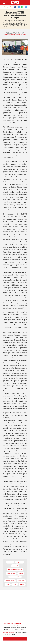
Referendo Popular (10, 581)
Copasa (15, 584)
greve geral (15, 566)
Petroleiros (10, 562)
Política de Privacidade (9, 633)
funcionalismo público (15, 577)
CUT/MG (21, 573)
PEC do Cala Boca (11, 573)
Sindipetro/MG (20, 562)
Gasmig (22, 584)
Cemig (8, 584)
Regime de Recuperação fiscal (15, 569)
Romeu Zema (21, 581)
